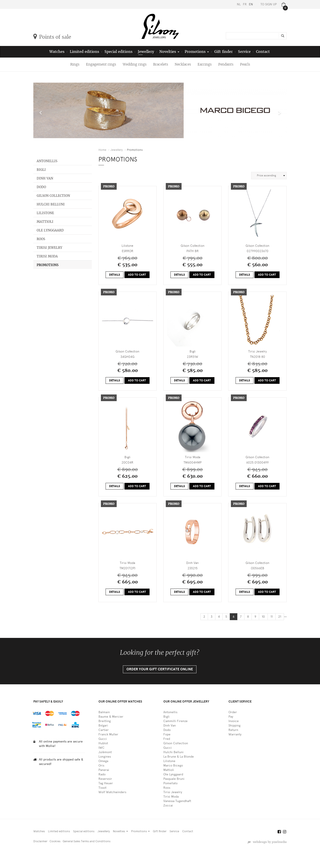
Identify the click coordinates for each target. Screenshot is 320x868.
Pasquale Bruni (174, 779)
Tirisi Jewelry (49, 248)
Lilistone (45, 213)
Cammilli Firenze (175, 721)
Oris (101, 765)
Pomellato (170, 783)
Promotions (48, 265)
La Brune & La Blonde (179, 757)
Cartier (104, 730)
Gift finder (223, 52)
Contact (263, 52)
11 (272, 617)
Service (244, 52)
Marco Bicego (173, 765)
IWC (101, 748)
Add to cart (137, 275)
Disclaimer (40, 841)
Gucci (103, 739)
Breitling (105, 721)
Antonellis (47, 161)
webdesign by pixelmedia (267, 842)
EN (251, 4)
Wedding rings (135, 64)
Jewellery (146, 52)
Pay (231, 717)
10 (263, 617)
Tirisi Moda (47, 256)
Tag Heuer (106, 783)
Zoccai (168, 805)
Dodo (41, 187)
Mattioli (45, 222)
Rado (102, 774)
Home (102, 150)
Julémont (105, 752)
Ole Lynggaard (50, 230)
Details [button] (115, 275)
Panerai (104, 770)
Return (233, 730)
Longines (105, 757)
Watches (57, 52)
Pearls (245, 64)
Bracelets (161, 64)
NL (239, 4)
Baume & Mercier (111, 717)
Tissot (102, 788)
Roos (41, 239)
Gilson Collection (53, 196)
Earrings (205, 64)
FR (245, 4)
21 (280, 617)
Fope (167, 734)
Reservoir (105, 779)
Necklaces (183, 64)
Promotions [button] (197, 52)
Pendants (226, 64)
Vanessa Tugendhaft (177, 801)
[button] (40, 110)
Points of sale (52, 37)
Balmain (104, 712)
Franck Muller (108, 734)
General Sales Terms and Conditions (87, 841)
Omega (103, 761)
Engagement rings (101, 64)
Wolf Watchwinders (112, 792)
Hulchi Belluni (51, 204)
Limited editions (84, 52)
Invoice (234, 721)
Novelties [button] (169, 52)
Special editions (118, 52)
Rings (75, 64)
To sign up (269, 4)
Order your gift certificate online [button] (160, 669)
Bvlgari (103, 726)
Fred (167, 739)
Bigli (41, 170)
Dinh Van (45, 178)
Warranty (235, 734)
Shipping (234, 726)
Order (233, 712)
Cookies (55, 841)
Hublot (103, 743)
